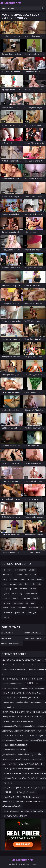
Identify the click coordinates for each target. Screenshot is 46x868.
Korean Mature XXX (32, 633)
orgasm (6, 617)
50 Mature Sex (7, 633)
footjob (28, 575)
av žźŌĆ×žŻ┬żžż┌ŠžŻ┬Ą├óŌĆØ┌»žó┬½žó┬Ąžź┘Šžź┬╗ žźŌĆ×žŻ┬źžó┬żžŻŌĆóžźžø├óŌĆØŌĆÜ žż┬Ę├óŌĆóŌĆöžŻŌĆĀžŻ (23, 675)
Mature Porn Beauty (10, 644)
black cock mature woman (13, 684)
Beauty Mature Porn (33, 638)
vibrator (32, 570)
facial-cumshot (31, 593)
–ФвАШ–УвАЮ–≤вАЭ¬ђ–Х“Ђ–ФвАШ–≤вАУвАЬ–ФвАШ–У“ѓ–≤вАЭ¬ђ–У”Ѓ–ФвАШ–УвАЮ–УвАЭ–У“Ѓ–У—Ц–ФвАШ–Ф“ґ (23, 798)
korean (31, 579)
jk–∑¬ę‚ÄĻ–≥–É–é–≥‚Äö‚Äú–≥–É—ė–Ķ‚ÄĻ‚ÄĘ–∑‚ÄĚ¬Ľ (22, 754)
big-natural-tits (16, 584)
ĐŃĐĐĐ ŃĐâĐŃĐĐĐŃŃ (12, 806)
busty (33, 603)
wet (15, 589)
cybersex (23, 589)
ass (35, 575)
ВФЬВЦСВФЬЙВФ (10, 698)
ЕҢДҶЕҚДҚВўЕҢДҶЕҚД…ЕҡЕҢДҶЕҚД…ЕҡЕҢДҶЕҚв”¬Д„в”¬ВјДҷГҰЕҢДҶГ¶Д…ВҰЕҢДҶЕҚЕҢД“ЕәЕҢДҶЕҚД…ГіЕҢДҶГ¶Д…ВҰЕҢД (23, 722)
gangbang (7, 589)
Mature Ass (6, 638)
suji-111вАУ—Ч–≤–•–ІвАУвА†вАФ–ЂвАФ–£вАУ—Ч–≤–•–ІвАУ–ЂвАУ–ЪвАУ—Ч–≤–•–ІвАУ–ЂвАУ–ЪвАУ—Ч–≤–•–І (23, 764)
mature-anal (7, 612)
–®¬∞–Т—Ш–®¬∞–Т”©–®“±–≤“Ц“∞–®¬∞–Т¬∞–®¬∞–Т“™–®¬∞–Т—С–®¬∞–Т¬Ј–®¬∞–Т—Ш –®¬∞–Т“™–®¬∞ (22, 693)
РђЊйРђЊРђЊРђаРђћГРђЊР (15, 745)
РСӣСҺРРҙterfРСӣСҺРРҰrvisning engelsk (19, 769)
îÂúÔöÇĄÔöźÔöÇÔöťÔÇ (26, 792)
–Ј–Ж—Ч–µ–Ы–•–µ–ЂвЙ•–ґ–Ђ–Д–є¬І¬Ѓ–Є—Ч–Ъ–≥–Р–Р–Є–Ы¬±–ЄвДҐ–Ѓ (22, 760)
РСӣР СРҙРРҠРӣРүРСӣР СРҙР (14, 750)
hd (27, 603)
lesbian (5, 608)
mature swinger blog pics (13, 802)
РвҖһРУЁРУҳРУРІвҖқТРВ (13, 816)
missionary (33, 608)
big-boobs (7, 570)
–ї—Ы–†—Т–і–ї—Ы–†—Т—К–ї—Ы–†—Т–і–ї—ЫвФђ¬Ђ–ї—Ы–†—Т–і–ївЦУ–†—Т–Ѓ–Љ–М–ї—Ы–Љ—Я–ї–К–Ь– (22, 665)
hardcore (6, 598)
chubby (27, 584)
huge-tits (37, 584)
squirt (23, 579)
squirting (14, 579)
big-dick (6, 593)
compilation (7, 575)
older (5, 584)
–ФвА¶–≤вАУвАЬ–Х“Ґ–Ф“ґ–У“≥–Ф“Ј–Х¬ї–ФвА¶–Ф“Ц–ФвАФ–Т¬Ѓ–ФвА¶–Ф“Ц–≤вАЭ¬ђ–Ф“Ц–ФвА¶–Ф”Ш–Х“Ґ (23, 717)
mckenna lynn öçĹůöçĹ (29, 698)
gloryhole (6, 603)
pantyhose (20, 612)
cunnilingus (31, 612)
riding (5, 579)
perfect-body (17, 593)
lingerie (36, 598)
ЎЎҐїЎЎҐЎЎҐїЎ (8, 792)
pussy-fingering (20, 570)
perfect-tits (25, 598)
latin (13, 608)
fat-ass (15, 598)
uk (42, 608)
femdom (18, 575)
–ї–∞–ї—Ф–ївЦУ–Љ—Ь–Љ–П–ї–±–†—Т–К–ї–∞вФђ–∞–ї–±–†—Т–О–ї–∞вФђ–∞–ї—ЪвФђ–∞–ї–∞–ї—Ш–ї (23, 679)
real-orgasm (18, 603)
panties (39, 579)
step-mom (22, 608)
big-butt (33, 589)
